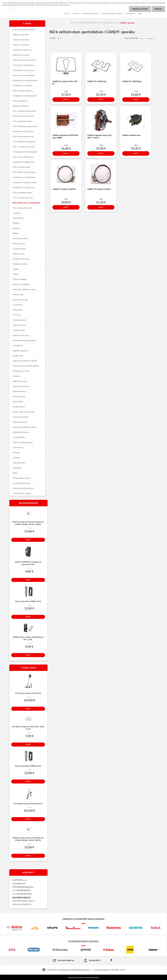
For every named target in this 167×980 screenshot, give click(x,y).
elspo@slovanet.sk (21, 897)
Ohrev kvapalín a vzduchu (109, 23)
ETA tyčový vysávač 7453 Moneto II (28, 804)
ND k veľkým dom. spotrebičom (87, 23)
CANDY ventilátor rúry (131, 135)
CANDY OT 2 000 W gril (97, 81)
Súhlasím (158, 9)
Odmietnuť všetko (140, 9)
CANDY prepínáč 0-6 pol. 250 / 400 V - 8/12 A (100, 136)
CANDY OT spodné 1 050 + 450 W (65, 83)
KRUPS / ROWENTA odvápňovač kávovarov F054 (28, 563)
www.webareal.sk (92, 977)
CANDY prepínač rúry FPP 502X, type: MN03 (65, 136)
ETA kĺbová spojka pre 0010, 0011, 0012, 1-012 (28, 728)
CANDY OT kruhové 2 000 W (64, 189)
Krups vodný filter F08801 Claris (28, 601)
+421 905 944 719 (92, 960)
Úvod (73, 23)
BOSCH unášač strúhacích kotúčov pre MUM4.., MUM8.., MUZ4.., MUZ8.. (28, 523)
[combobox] (142, 38)
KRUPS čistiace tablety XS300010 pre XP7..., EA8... (28, 638)
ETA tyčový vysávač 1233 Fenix (28, 693)
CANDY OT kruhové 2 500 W (99, 189)
